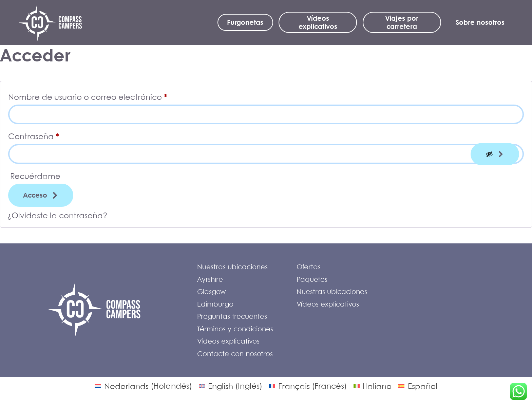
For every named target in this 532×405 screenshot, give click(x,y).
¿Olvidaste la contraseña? (57, 215)
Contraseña (55, 135)
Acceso (35, 195)
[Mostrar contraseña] (495, 154)
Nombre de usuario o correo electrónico (109, 95)
